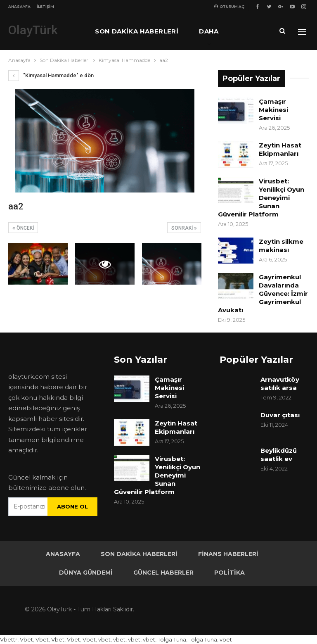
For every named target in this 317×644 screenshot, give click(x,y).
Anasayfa (19, 6)
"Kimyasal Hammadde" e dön (51, 75)
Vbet (26, 639)
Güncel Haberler (163, 573)
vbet (104, 639)
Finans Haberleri (228, 554)
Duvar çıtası (280, 415)
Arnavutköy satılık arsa (280, 384)
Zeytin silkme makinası (281, 246)
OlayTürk (33, 30)
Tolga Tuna (172, 639)
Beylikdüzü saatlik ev (279, 455)
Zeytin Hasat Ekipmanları (280, 149)
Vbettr (9, 639)
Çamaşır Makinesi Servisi (273, 110)
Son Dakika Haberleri (137, 31)
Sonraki (184, 228)
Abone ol (72, 506)
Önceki (23, 228)
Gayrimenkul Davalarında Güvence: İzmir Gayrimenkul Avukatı (263, 293)
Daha (209, 31)
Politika (229, 573)
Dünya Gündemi (86, 573)
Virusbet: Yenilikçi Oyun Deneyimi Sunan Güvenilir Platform (261, 198)
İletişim (45, 6)
